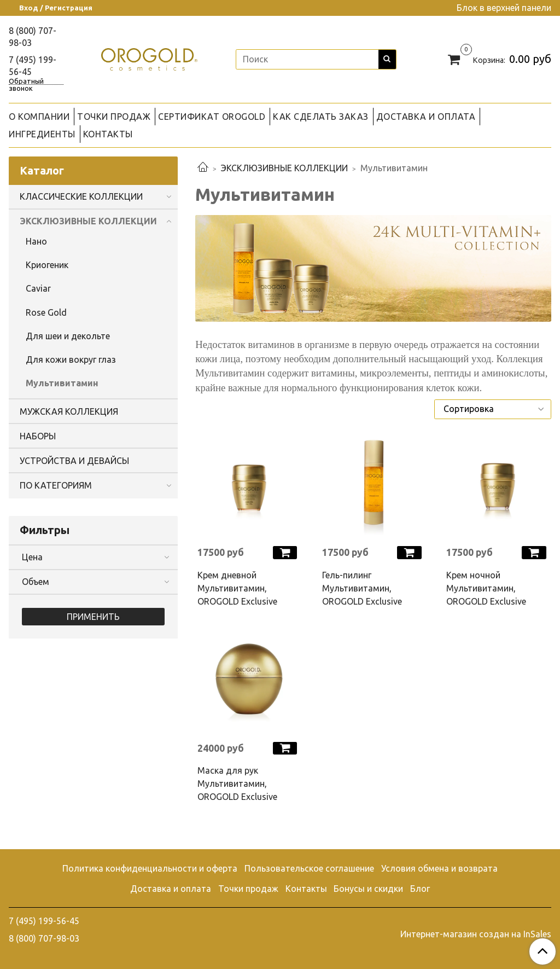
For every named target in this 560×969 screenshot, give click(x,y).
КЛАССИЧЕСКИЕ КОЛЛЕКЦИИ (81, 196)
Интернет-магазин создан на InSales (476, 934)
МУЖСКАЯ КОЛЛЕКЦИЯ (69, 411)
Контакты (306, 889)
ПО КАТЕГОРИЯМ (56, 485)
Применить (93, 617)
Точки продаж (248, 889)
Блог (420, 889)
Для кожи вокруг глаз (71, 359)
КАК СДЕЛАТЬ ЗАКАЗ (321, 117)
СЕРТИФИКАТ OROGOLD (212, 117)
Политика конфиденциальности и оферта (150, 868)
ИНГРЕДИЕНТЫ (42, 134)
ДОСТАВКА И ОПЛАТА (426, 117)
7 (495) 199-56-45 (44, 921)
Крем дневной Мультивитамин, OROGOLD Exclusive (237, 588)
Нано (36, 241)
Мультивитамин (62, 383)
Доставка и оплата (171, 889)
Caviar (38, 288)
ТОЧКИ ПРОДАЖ (114, 117)
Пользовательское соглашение (309, 868)
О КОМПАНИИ (39, 117)
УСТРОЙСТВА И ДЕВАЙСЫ (74, 461)
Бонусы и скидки (368, 889)
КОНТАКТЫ (108, 134)
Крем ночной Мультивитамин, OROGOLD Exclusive (486, 588)
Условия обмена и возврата (439, 868)
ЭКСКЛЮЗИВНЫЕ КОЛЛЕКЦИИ (284, 168)
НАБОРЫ (38, 436)
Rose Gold (46, 312)
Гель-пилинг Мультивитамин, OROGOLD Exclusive (362, 588)
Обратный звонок (26, 81)
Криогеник (47, 265)
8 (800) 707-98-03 (44, 938)
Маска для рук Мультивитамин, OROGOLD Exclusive (237, 784)
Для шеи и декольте (68, 336)
